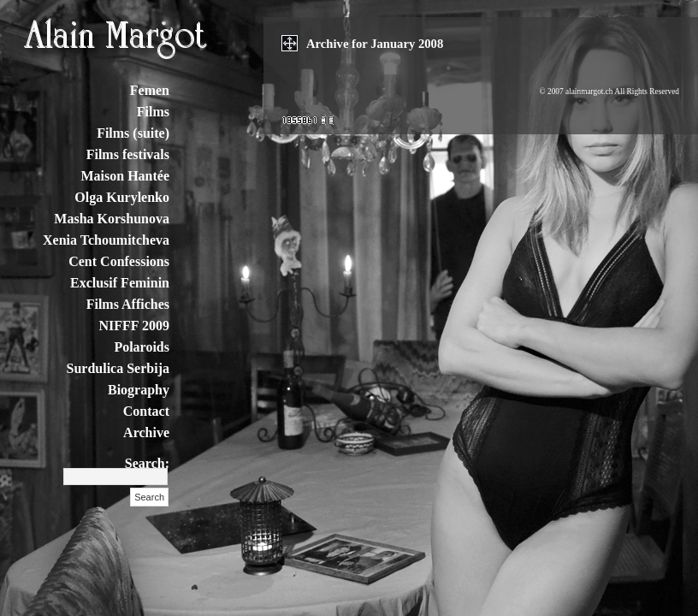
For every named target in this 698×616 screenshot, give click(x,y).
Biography (139, 390)
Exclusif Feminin (120, 283)
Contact (146, 411)
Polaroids (142, 347)
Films (153, 112)
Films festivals (128, 154)
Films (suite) (133, 133)
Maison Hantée (125, 176)
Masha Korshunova (112, 219)
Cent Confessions (119, 261)
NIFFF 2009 (134, 326)
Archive (146, 432)
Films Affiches (128, 304)
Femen (150, 90)
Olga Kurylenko (122, 197)
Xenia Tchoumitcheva (106, 240)
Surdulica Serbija (118, 368)
